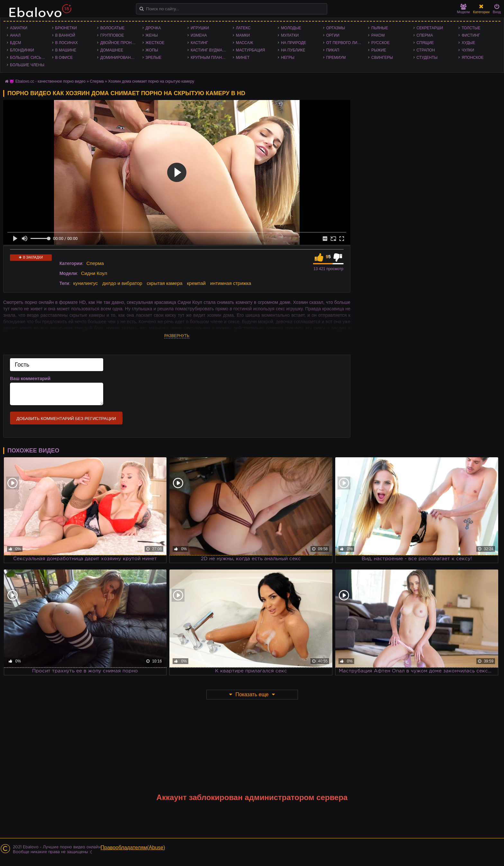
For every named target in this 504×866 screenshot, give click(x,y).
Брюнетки (66, 28)
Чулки (468, 50)
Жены (152, 35)
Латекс (243, 28)
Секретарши (430, 28)
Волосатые (112, 28)
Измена (199, 35)
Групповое (112, 35)
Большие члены (27, 65)
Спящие (425, 43)
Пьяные (380, 28)
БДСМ (16, 43)
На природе (293, 43)
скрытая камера (165, 283)
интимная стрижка (231, 283)
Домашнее (112, 50)
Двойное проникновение (120, 43)
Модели (464, 9)
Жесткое (155, 43)
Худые (468, 43)
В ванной (65, 35)
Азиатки (19, 28)
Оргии (333, 35)
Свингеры (382, 58)
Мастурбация (251, 50)
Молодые (291, 28)
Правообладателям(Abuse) (133, 848)
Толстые (471, 28)
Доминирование (118, 58)
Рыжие (379, 50)
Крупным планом (209, 58)
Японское (473, 58)
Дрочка (153, 28)
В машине (66, 50)
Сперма (425, 35)
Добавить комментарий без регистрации (66, 419)
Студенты (427, 58)
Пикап (333, 50)
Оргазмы (336, 28)
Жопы (152, 50)
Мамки (243, 35)
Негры (288, 58)
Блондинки (22, 50)
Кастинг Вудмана (209, 50)
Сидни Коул (94, 273)
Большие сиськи (28, 58)
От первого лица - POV (346, 43)
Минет (243, 58)
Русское (380, 43)
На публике (293, 50)
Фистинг (471, 35)
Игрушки (200, 28)
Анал (15, 35)
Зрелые (154, 58)
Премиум (336, 58)
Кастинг (199, 43)
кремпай (196, 283)
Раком (378, 35)
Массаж (245, 43)
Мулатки (290, 35)
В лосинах (67, 43)
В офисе (64, 58)
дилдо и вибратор (122, 283)
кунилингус (86, 283)
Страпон (426, 50)
